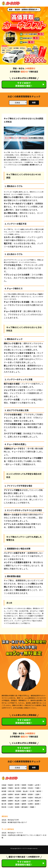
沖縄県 (32, 807)
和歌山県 (38, 798)
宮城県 (24, 785)
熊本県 (4, 807)
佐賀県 (30, 804)
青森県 (10, 785)
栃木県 (17, 788)
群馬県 (24, 788)
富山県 (25, 791)
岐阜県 (17, 794)
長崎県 (37, 804)
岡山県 (17, 801)
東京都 (4, 791)
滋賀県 (4, 798)
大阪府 (17, 798)
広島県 (24, 801)
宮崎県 (17, 807)
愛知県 (30, 794)
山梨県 (4, 794)
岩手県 (17, 785)
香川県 (4, 804)
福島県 (4, 788)
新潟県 (19, 791)
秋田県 (30, 785)
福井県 (39, 791)
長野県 (10, 794)
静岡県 (24, 794)
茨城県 (10, 788)
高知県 (17, 804)
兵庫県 (24, 798)
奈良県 (30, 798)
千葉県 (37, 788)
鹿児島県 (25, 807)
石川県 (32, 791)
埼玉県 (30, 788)
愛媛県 (10, 804)
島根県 (10, 801)
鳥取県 (4, 801)
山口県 (30, 801)
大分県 (10, 807)
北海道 (4, 785)
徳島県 (37, 801)
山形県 (37, 785)
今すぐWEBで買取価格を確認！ (24, 84)
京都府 (10, 798)
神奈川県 (11, 791)
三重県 (37, 794)
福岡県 (24, 804)
